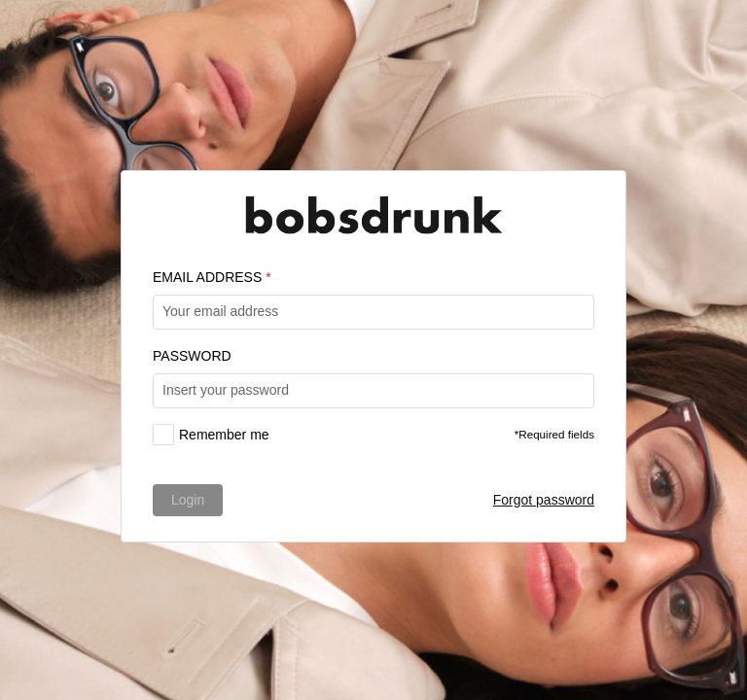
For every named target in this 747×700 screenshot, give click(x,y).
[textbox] (373, 312)
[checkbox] (211, 435)
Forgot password (544, 500)
